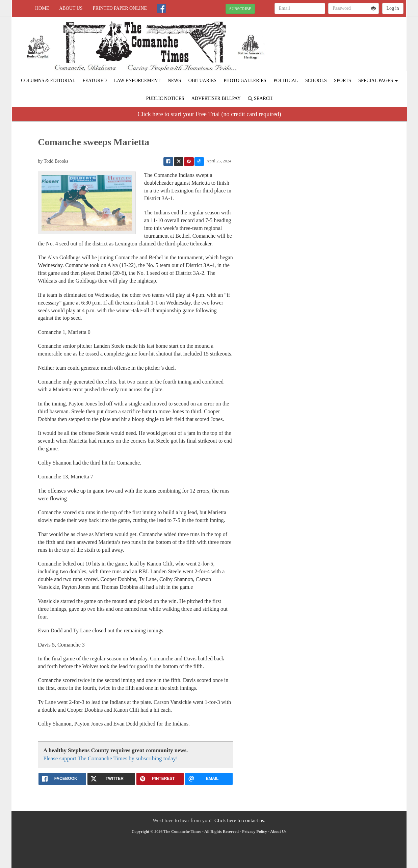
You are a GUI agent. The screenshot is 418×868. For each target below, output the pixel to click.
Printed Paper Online (120, 8)
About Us (71, 8)
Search (260, 98)
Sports (343, 81)
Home (42, 8)
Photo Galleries (245, 81)
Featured (95, 81)
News (175, 81)
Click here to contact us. (240, 820)
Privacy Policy (255, 832)
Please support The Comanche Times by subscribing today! (110, 758)
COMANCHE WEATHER (345, 41)
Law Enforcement (137, 81)
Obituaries (202, 81)
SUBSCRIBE (240, 9)
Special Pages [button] (378, 81)
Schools (316, 81)
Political (286, 81)
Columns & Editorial (48, 81)
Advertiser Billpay (216, 98)
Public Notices (165, 98)
